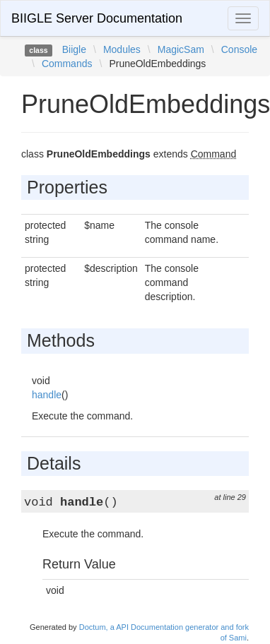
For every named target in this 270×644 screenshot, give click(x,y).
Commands (67, 64)
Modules (122, 49)
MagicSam (181, 49)
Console (239, 49)
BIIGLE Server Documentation (97, 18)
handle (47, 395)
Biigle (74, 49)
